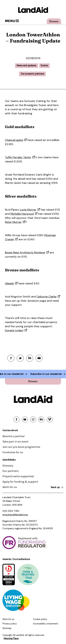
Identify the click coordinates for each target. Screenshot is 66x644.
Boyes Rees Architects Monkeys (25, 253)
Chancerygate (14, 140)
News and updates (27, 66)
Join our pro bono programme (21, 447)
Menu (12, 21)
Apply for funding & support (20, 482)
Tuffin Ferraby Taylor (18, 157)
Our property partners (32, 74)
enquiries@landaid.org (15, 515)
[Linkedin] (30, 358)
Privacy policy (10, 624)
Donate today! (14, 330)
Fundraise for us (13, 452)
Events (44, 66)
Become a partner (14, 436)
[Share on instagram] (33, 419)
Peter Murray (13, 222)
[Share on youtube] (25, 419)
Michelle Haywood (22, 214)
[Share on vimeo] (50, 419)
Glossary (8, 466)
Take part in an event (15, 442)
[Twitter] (20, 358)
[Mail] (39, 358)
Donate (54, 21)
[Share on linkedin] (41, 419)
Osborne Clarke (47, 297)
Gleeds (9, 283)
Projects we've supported (18, 476)
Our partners (11, 471)
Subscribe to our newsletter (45, 374)
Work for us (10, 487)
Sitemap (7, 628)
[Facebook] (11, 358)
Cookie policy (40, 619)
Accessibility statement (46, 624)
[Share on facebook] (16, 419)
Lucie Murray (28, 210)
